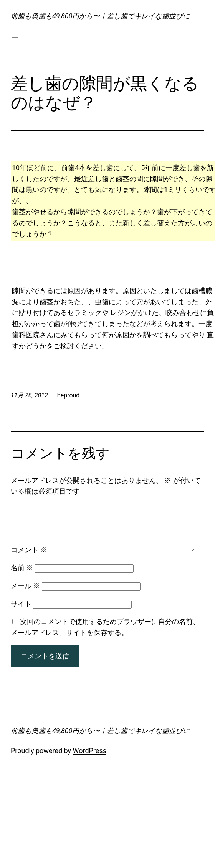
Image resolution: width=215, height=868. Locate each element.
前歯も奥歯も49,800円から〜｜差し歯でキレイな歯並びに (100, 16)
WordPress (90, 771)
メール (25, 606)
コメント (29, 509)
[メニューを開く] (15, 36)
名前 (22, 588)
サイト (21, 624)
